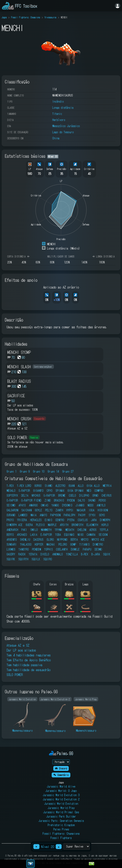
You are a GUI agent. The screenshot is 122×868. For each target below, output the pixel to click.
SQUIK (107, 554)
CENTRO (60, 520)
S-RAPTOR (24, 491)
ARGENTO (12, 539)
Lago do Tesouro (63, 132)
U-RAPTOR (49, 495)
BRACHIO (59, 500)
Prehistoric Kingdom (61, 825)
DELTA (25, 495)
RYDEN (71, 500)
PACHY (82, 515)
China (56, 138)
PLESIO (40, 525)
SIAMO (48, 486)
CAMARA (91, 535)
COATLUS (83, 520)
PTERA (71, 520)
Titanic (57, 114)
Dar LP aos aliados (21, 650)
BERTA (74, 539)
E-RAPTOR (46, 535)
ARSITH (64, 525)
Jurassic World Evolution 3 (61, 795)
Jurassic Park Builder (61, 816)
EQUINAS (69, 535)
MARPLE (52, 525)
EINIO (48, 520)
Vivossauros (50, 17)
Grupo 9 (25, 471)
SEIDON (103, 535)
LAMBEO (23, 515)
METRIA (107, 486)
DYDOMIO (67, 505)
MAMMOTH (46, 530)
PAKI (24, 530)
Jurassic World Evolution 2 (61, 799)
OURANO (11, 515)
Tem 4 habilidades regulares (28, 655)
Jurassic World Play (61, 808)
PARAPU (87, 549)
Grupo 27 (68, 471)
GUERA (29, 525)
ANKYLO (101, 505)
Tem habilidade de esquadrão (28, 670)
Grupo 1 (11, 471)
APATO (22, 505)
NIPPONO (62, 539)
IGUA (91, 510)
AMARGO (33, 505)
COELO (72, 495)
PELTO (49, 510)
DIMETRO (98, 544)
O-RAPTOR (12, 500)
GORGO (38, 486)
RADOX (22, 554)
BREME (62, 495)
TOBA (58, 535)
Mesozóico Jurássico (66, 126)
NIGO (80, 535)
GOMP (73, 544)
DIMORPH (105, 520)
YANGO (55, 505)
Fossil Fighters (61, 838)
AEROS (93, 530)
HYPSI (70, 510)
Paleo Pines (61, 829)
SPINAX (60, 491)
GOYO (102, 515)
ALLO (81, 486)
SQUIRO (48, 559)
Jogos (4, 17)
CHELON (82, 530)
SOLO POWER (15, 675)
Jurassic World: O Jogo (61, 791)
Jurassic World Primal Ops (61, 812)
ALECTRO (60, 486)
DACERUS (38, 539)
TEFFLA (104, 530)
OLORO (50, 539)
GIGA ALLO (93, 486)
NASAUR (81, 510)
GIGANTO (38, 491)
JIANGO (80, 505)
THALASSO (26, 544)
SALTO (81, 500)
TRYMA (58, 530)
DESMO (98, 549)
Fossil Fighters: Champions (26, 17)
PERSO (102, 500)
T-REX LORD (24, 486)
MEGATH (70, 530)
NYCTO (85, 539)
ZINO (48, 500)
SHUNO (92, 500)
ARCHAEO (22, 535)
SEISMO (11, 505)
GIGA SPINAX (75, 491)
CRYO (49, 491)
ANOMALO (57, 554)
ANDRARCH (12, 530)
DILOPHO (84, 495)
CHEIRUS (106, 495)
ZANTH (59, 510)
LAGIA (34, 535)
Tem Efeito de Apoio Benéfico (29, 660)
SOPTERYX (12, 495)
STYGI (92, 515)
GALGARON (12, 510)
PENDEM (36, 549)
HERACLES (36, 520)
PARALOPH (69, 515)
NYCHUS (36, 495)
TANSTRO (24, 549)
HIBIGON (103, 510)
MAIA (33, 515)
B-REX (84, 554)
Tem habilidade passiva (24, 665)
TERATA (33, 554)
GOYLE (38, 510)
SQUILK (36, 559)
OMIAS (45, 505)
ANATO (43, 515)
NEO (89, 491)
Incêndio (58, 101)
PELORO (63, 544)
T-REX (10, 486)
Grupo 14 (53, 471)
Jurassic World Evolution (61, 804)
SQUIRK (11, 559)
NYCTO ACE (98, 539)
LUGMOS (11, 549)
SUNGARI (12, 544)
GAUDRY (11, 554)
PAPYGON (55, 515)
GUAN (71, 486)
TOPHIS (48, 549)
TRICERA (22, 520)
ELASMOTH (92, 525)
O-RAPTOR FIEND (31, 500)
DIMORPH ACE (14, 525)
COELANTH (62, 549)
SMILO (34, 530)
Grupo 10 (39, 471)
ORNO (95, 495)
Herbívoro (59, 120)
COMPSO (99, 491)
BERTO (10, 535)
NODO (90, 505)
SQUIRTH (23, 559)
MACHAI (51, 544)
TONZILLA (72, 554)
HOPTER (39, 544)
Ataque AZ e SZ (18, 645)
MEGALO (11, 491)
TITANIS (84, 544)
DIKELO (45, 554)
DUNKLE (75, 549)
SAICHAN (26, 510)
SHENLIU (25, 539)
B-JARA (96, 554)
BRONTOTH (77, 525)
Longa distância (63, 108)
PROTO (10, 520)
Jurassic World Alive (61, 786)
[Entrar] (118, 6)
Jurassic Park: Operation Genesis (61, 821)
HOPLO (105, 525)
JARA (94, 520)
